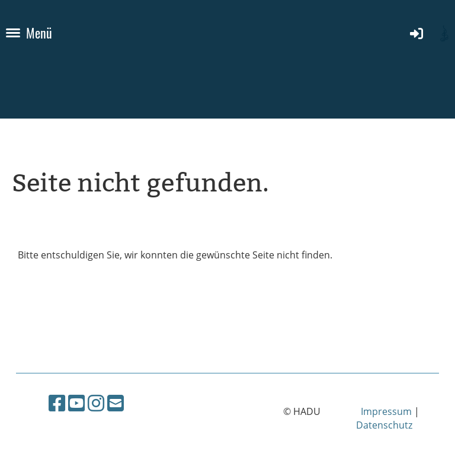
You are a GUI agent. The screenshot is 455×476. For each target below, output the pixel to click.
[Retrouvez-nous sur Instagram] (96, 403)
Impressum (386, 411)
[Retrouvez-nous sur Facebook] (57, 403)
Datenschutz (384, 425)
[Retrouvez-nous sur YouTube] (76, 403)
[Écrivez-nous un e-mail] (116, 403)
